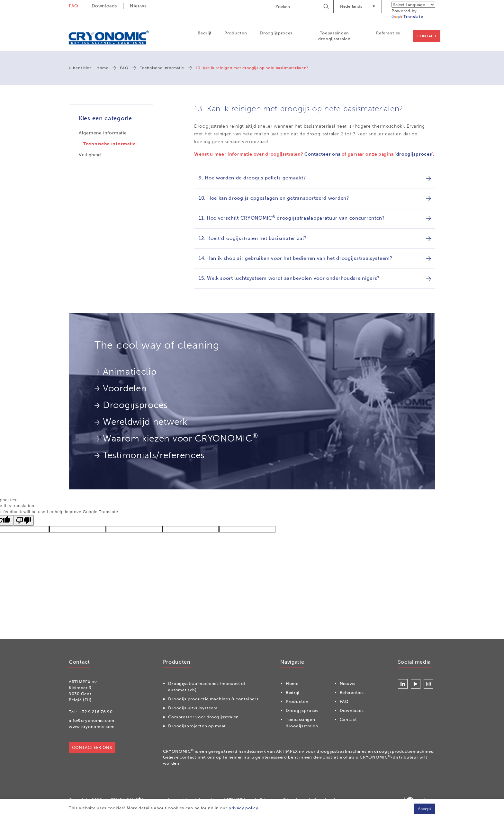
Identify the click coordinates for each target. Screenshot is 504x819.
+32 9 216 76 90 (96, 712)
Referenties (388, 33)
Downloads (104, 6)
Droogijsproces (276, 33)
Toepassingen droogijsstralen (334, 36)
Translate (407, 17)
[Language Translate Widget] (413, 5)
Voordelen (121, 388)
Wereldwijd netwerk (141, 422)
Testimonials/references (150, 455)
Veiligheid (90, 155)
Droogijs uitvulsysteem (193, 708)
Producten (235, 33)
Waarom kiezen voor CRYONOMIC (176, 438)
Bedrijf (204, 33)
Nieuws (138, 6)
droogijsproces (414, 155)
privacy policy (243, 808)
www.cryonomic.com (92, 727)
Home (102, 68)
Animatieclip (125, 372)
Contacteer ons (322, 155)
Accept (424, 809)
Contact (426, 36)
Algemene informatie (103, 133)
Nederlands (358, 6)
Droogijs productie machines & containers (213, 699)
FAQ (74, 6)
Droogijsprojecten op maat (197, 726)
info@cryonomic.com (92, 720)
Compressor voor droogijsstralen (203, 717)
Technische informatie (162, 68)
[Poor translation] (23, 520)
